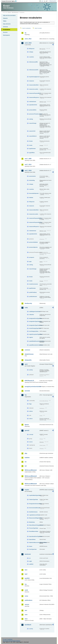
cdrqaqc (31, 52)
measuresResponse (34, 97)
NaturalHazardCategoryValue (34, 525)
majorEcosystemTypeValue (34, 334)
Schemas (5, 27)
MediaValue (32, 522)
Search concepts (38, 28)
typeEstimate (32, 149)
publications (28, 600)
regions (31, 337)
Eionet (9, 12)
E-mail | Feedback (8, 639)
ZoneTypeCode (33, 549)
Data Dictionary (15, 12)
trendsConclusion (34, 284)
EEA (10, 1)
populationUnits (33, 105)
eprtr (26, 364)
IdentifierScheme (33, 512)
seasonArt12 (32, 131)
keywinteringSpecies (34, 77)
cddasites (32, 315)
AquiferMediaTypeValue (34, 495)
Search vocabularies (26, 28)
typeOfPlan (32, 153)
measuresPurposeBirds (34, 93)
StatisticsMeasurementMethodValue (34, 542)
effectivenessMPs (33, 62)
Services (5, 32)
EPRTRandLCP (29, 381)
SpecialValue (32, 539)
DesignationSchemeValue (34, 504)
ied (26, 466)
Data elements (7, 24)
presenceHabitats (33, 242)
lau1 (26, 570)
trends (31, 145)
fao (26, 395)
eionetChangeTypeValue (34, 328)
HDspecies (32, 202)
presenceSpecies (33, 247)
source (31, 442)
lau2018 (27, 578)
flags (30, 404)
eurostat (27, 391)
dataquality (28, 360)
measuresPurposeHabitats (34, 218)
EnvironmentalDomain (34, 508)
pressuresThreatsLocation (34, 114)
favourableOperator (34, 193)
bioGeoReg (32, 180)
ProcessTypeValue (34, 528)
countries (31, 57)
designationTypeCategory (34, 321)
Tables (5, 21)
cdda (26, 308)
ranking (31, 119)
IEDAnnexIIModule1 (31, 470)
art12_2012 (28, 39)
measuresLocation (34, 89)
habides (27, 458)
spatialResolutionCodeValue (34, 345)
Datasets (5, 18)
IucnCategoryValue (34, 331)
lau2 (26, 574)
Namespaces (6, 35)
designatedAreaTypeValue (34, 318)
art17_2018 (28, 171)
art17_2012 (28, 165)
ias (26, 462)
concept (31, 434)
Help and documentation (9, 15)
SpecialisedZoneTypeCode (34, 536)
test (26, 610)
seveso (27, 604)
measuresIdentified (34, 85)
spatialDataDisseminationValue (34, 341)
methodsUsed (33, 102)
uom (26, 615)
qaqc (30, 262)
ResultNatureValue (34, 531)
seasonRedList (33, 136)
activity (31, 370)
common (27, 350)
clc (30, 558)
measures (32, 81)
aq (25, 33)
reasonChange (33, 123)
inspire (27, 490)
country (31, 629)
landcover (28, 554)
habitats (31, 198)
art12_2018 (28, 43)
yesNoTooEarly (33, 292)
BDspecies (32, 49)
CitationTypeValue (34, 500)
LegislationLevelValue (34, 515)
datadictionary (29, 354)
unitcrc (31, 419)
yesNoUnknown (33, 297)
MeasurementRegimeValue (34, 518)
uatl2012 (31, 564)
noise (26, 596)
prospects (32, 257)
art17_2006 (28, 159)
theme (31, 546)
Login (42, 1)
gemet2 (27, 430)
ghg (26, 453)
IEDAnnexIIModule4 (31, 484)
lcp (26, 584)
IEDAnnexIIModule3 (31, 476)
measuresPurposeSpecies (34, 222)
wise (26, 619)
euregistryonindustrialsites (32, 387)
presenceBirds (33, 110)
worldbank (28, 625)
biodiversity (28, 303)
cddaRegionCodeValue (34, 312)
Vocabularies (7, 30)
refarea (31, 411)
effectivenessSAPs (34, 70)
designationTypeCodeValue (34, 325)
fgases (27, 425)
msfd (26, 590)
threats (31, 141)
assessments (32, 176)
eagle (30, 561)
